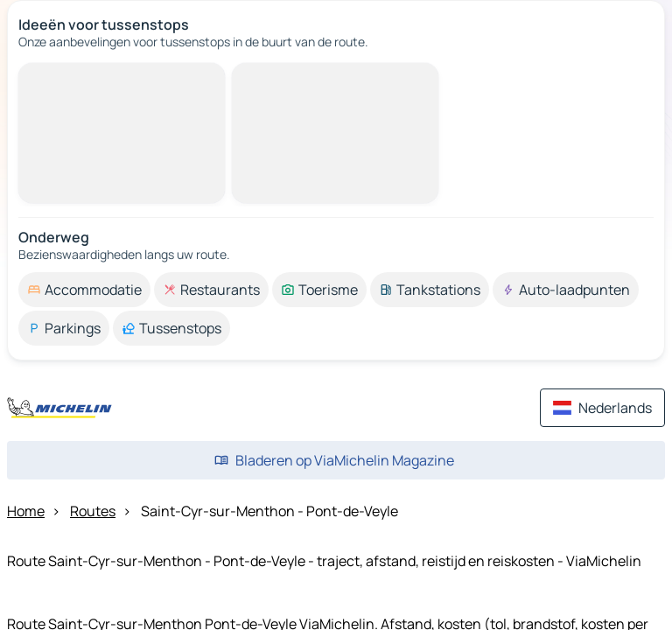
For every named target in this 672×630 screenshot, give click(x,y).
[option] (84, 290)
